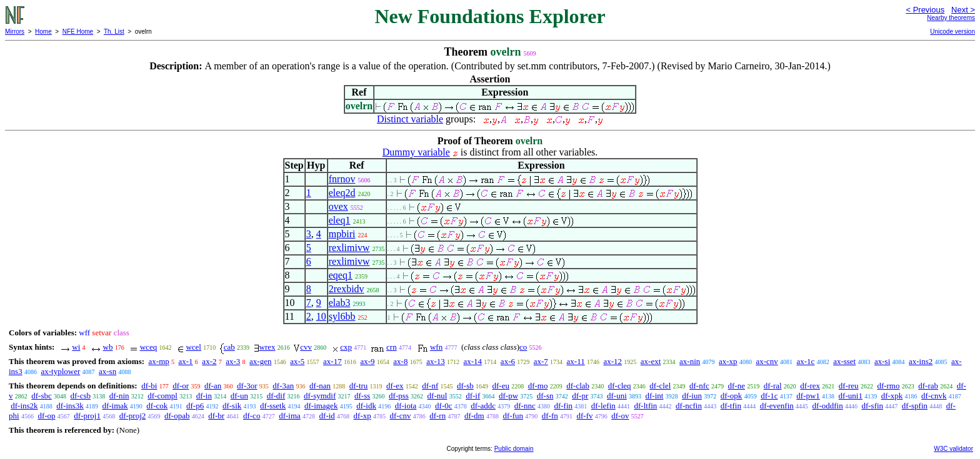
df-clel (660, 386)
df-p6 (195, 406)
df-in (204, 396)
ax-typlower (60, 371)
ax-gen (260, 361)
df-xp (362, 416)
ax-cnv (767, 361)
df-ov (620, 416)
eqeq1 (341, 275)
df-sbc (42, 396)
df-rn (437, 416)
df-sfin (872, 406)
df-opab (177, 416)
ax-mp (159, 361)
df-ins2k (24, 406)
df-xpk (892, 396)
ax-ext (651, 361)
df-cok (157, 406)
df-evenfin (777, 406)
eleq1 (340, 220)
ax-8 (400, 361)
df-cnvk (934, 396)
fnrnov (342, 179)
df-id (327, 416)
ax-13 (436, 361)
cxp (346, 347)
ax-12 (612, 361)
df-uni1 (851, 396)
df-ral (773, 386)
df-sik (232, 406)
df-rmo (888, 386)
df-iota (406, 406)
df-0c (443, 406)
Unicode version (952, 32)
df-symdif (320, 396)
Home (43, 32)
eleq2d (342, 193)
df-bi (149, 386)
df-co (252, 416)
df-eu (501, 386)
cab (229, 347)
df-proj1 (87, 416)
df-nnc (525, 406)
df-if (473, 396)
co (523, 347)
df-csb (81, 396)
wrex (267, 347)
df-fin (563, 406)
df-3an (283, 386)
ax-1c (806, 361)
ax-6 (508, 361)
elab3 (340, 303)
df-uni (617, 396)
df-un (239, 396)
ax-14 (473, 361)
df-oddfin (828, 406)
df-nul (437, 396)
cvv (306, 347)
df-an (213, 386)
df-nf (430, 386)
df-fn (550, 416)
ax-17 (332, 361)
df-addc (483, 406)
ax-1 (186, 361)
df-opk (732, 396)
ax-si (882, 361)
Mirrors (15, 32)
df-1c (769, 396)
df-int (655, 396)
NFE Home (78, 32)
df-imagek (321, 406)
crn (392, 347)
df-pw (508, 396)
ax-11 (576, 361)
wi (76, 347)
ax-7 (541, 361)
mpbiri (342, 234)
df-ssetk (273, 406)
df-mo (538, 386)
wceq (148, 347)
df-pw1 (808, 396)
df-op (46, 416)
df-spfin (915, 406)
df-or (181, 386)
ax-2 (209, 361)
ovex (338, 206)
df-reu (849, 386)
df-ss (362, 396)
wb (108, 347)
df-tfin (731, 406)
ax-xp (728, 361)
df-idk (366, 406)
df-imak (115, 406)
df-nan (320, 386)
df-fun (513, 416)
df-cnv (401, 416)
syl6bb (342, 316)
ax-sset (844, 361)
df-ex (395, 386)
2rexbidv (347, 289)
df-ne (737, 386)
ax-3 (233, 361)
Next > (963, 10)
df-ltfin (646, 406)
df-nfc (699, 386)
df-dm (474, 416)
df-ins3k (70, 406)
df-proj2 (133, 416)
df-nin (119, 396)
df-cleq (620, 386)
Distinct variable (410, 119)
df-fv (584, 416)
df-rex (810, 386)
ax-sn (107, 371)
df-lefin (603, 406)
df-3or (247, 386)
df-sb (465, 386)
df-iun (692, 396)
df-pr (580, 396)
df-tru (359, 386)
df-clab (578, 386)
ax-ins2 (921, 361)
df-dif (276, 396)
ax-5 (297, 361)
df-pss (399, 396)
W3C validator (953, 449)
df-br (216, 416)
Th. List (114, 32)
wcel (193, 347)
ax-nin (690, 361)
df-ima (290, 416)
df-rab (928, 386)
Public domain (514, 449)
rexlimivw (349, 248)
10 (321, 316)
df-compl (162, 396)
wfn (436, 347)
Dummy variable (416, 152)
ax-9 (367, 361)
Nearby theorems (951, 18)
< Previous (925, 10)
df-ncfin (689, 406)
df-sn (545, 396)
